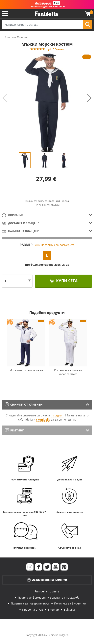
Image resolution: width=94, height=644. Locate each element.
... (3, 37)
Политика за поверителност (30, 603)
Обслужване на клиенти (47, 580)
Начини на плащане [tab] (20, 231)
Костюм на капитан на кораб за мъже (68, 372)
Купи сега (66, 281)
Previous (5, 98)
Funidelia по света (47, 591)
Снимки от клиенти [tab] (24, 404)
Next (89, 98)
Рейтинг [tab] (14, 430)
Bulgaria (69, 610)
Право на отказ (33, 610)
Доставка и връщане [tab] (20, 223)
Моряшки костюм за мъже (26, 370)
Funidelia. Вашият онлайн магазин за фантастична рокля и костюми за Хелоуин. (46, 14)
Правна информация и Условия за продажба (49, 597)
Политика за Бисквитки (70, 603)
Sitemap (53, 610)
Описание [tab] (13, 215)
